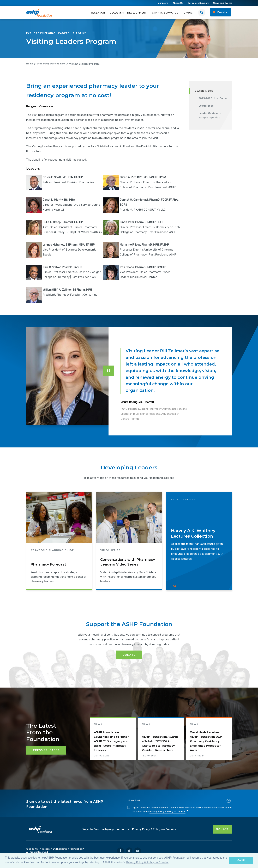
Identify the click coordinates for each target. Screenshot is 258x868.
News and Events (223, 3)
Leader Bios (206, 106)
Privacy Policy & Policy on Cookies (167, 812)
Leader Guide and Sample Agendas (210, 115)
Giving (188, 13)
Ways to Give (91, 829)
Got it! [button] (241, 860)
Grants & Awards (165, 13)
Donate (129, 655)
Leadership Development (128, 13)
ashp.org (163, 3)
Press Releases (46, 750)
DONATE (222, 829)
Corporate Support (198, 3)
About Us (178, 3)
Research (98, 13)
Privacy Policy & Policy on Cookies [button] (147, 862)
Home (30, 64)
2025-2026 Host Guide (213, 98)
